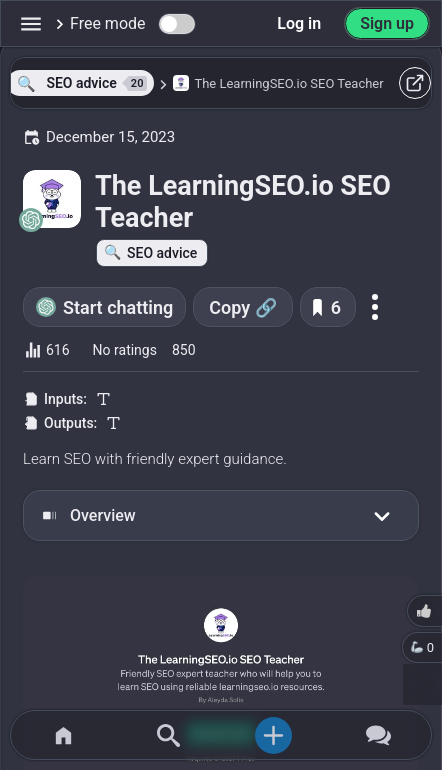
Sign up (387, 23)
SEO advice (162, 253)
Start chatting (118, 307)
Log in (299, 23)
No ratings (125, 350)
